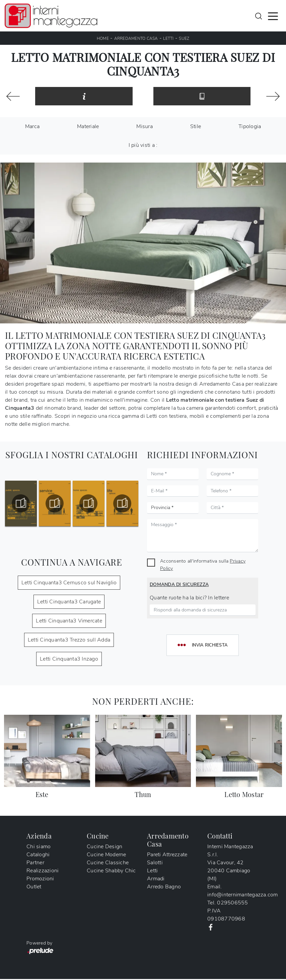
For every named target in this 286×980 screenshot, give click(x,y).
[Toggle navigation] (273, 16)
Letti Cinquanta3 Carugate (69, 603)
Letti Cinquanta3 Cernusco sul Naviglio (69, 584)
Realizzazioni (43, 872)
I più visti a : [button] (143, 146)
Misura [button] (145, 127)
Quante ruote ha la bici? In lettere (189, 599)
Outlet (34, 888)
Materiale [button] (88, 127)
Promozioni (40, 880)
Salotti (155, 864)
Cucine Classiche (108, 864)
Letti (168, 38)
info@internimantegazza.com (243, 896)
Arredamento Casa (136, 38)
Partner (35, 864)
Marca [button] (32, 127)
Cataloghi (38, 856)
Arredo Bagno (164, 888)
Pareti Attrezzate (167, 856)
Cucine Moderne (106, 856)
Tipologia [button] (250, 127)
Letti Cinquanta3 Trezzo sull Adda (69, 641)
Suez (184, 38)
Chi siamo (39, 848)
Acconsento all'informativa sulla (203, 566)
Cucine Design (104, 848)
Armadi (156, 880)
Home (103, 38)
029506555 (232, 904)
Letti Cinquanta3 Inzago (69, 660)
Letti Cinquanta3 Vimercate (69, 622)
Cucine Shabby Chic (111, 872)
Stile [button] (196, 127)
